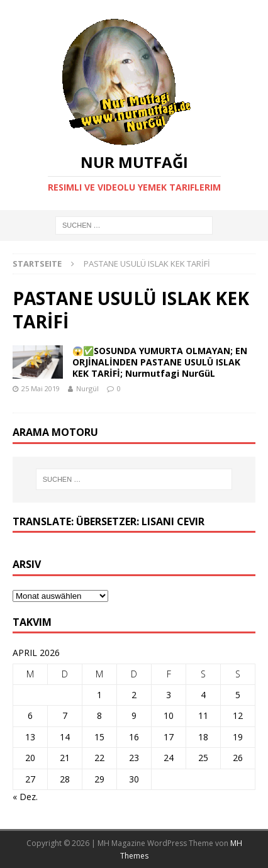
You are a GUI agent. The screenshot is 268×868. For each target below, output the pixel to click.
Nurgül (87, 388)
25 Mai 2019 (41, 388)
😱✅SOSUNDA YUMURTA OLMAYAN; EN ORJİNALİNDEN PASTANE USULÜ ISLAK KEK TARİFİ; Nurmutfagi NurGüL (160, 362)
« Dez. (25, 797)
